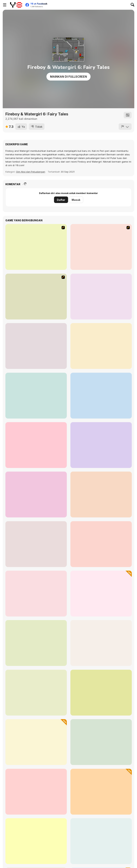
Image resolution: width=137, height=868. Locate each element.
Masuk (76, 200)
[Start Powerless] (36, 693)
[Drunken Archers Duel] (36, 445)
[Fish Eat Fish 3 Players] (101, 297)
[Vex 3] (101, 841)
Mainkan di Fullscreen (68, 77)
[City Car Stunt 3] (36, 396)
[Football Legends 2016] (36, 346)
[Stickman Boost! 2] (101, 693)
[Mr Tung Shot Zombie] (36, 742)
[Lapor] (125, 127)
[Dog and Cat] (101, 494)
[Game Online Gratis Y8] (16, 5)
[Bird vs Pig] (101, 544)
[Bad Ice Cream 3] (36, 297)
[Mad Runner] (101, 594)
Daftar (61, 200)
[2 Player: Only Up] (36, 494)
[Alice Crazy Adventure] (36, 643)
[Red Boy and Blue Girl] (101, 346)
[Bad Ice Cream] (36, 247)
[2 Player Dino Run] (101, 445)
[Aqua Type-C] (101, 643)
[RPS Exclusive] (101, 396)
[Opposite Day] (36, 594)
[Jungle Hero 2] (36, 792)
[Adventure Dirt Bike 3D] (101, 792)
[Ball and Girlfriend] (36, 544)
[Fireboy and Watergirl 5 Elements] (36, 841)
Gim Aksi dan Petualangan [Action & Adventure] (31, 172)
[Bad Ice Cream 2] (101, 247)
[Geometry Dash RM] (101, 742)
